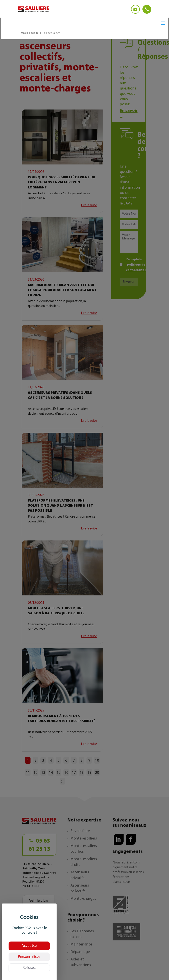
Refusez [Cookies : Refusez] (29, 968)
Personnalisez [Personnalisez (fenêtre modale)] (29, 957)
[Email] (135, 9)
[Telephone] (147, 9)
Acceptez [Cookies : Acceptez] (29, 946)
